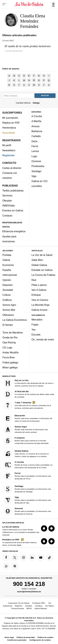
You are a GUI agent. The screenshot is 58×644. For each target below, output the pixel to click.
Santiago (37, 171)
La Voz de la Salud (42, 255)
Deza (34, 141)
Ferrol (35, 146)
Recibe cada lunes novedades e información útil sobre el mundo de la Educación (28, 418)
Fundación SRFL (39, 603)
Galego (36, 103)
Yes (34, 329)
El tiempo (8, 325)
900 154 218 (29, 584)
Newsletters (9, 150)
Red (34, 280)
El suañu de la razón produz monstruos (28, 46)
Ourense (36, 161)
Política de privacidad (26, 637)
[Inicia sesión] (53, 4)
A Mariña (37, 121)
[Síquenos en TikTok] (49, 557)
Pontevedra (38, 166)
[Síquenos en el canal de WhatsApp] (6, 566)
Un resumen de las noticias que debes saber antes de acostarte (29, 394)
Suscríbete (9, 133)
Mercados (37, 320)
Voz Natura (49, 606)
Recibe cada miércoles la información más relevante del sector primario (26, 430)
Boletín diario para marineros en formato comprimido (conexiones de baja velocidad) (26, 441)
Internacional (10, 275)
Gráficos (7, 300)
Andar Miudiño (11, 352)
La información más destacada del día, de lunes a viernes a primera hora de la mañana (29, 383)
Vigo (34, 176)
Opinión (7, 280)
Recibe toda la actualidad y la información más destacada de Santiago (27, 489)
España (7, 270)
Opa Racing (9, 342)
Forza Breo (9, 357)
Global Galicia (39, 265)
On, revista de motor (43, 339)
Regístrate (8, 155)
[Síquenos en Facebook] (6, 557)
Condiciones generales (17, 640)
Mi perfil (7, 145)
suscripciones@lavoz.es (29, 592)
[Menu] (4, 4)
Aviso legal (9, 637)
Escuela (36, 335)
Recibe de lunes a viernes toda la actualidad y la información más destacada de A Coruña (28, 465)
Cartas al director (12, 168)
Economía (8, 265)
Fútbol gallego (10, 362)
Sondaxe (29, 606)
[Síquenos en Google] (15, 566)
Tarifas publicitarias (13, 191)
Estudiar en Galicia (42, 270)
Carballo (36, 136)
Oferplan (7, 200)
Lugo (34, 156)
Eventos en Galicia (13, 210)
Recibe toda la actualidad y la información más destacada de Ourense (27, 511)
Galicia (6, 260)
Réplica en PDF (11, 123)
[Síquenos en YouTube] (41, 557)
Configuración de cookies (40, 640)
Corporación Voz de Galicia (19, 603)
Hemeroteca (9, 128)
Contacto (7, 215)
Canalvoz (39, 606)
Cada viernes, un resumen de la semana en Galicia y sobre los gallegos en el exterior (26, 454)
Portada (7, 255)
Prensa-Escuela (17, 608)
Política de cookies (46, 637)
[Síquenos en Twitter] (15, 557)
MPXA (29, 608)
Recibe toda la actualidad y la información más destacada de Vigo (27, 500)
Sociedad (8, 290)
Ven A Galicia (39, 290)
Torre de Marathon (13, 332)
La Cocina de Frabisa (43, 275)
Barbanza (37, 131)
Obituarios (8, 315)
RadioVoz (19, 606)
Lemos (35, 151)
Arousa (35, 126)
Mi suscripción (10, 118)
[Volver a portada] (29, 4)
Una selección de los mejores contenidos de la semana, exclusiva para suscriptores (27, 406)
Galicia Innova (39, 310)
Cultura (6, 295)
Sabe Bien (37, 260)
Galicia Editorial (40, 608)
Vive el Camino (40, 300)
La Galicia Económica (15, 320)
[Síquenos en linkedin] (32, 557)
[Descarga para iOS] (44, 528)
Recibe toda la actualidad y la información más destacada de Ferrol (27, 476)
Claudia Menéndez (14, 51)
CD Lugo (7, 347)
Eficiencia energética (14, 231)
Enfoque (36, 295)
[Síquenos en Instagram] (24, 557)
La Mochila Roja (41, 305)
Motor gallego (10, 367)
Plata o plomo (39, 285)
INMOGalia (9, 205)
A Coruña (37, 116)
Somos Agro (9, 305)
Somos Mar (9, 310)
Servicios (7, 195)
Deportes (8, 285)
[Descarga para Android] (52, 528)
